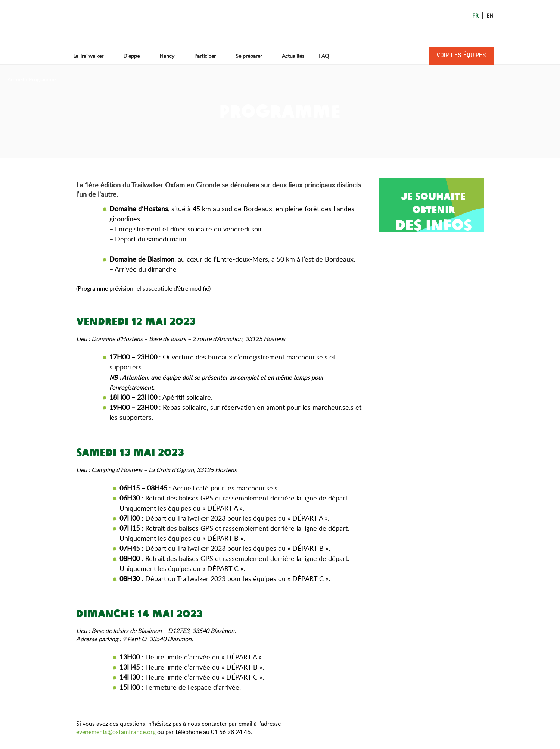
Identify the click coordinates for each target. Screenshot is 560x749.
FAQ (324, 56)
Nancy (170, 56)
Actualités (293, 56)
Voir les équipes (461, 56)
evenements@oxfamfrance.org (116, 732)
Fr (475, 15)
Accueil (16, 79)
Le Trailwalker (92, 56)
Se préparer (252, 56)
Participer (209, 56)
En (490, 15)
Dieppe (135, 56)
